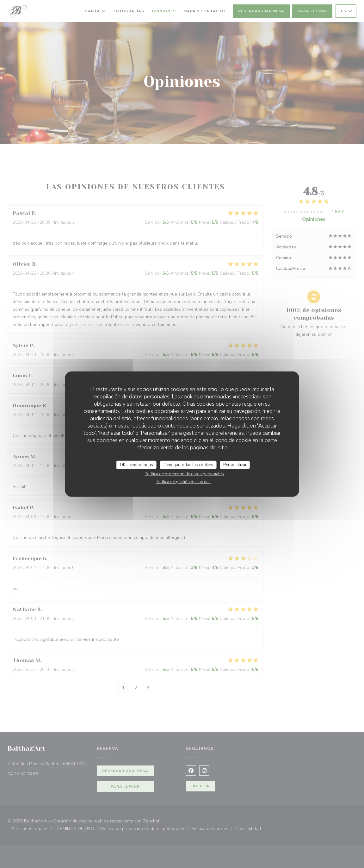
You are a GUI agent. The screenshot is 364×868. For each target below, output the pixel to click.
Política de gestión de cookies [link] (183, 482)
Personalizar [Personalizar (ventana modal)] (235, 465)
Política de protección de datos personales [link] (184, 474)
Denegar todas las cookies (188, 465)
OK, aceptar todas (136, 465)
